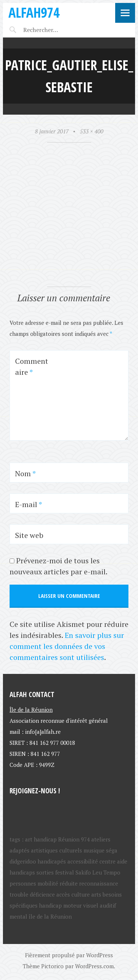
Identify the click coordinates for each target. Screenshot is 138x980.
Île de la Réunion (31, 710)
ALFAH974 (34, 12)
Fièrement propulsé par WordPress (69, 955)
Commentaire (32, 367)
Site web (29, 535)
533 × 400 (92, 131)
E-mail (29, 504)
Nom (25, 473)
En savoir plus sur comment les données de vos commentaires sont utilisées (67, 646)
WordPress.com (94, 966)
